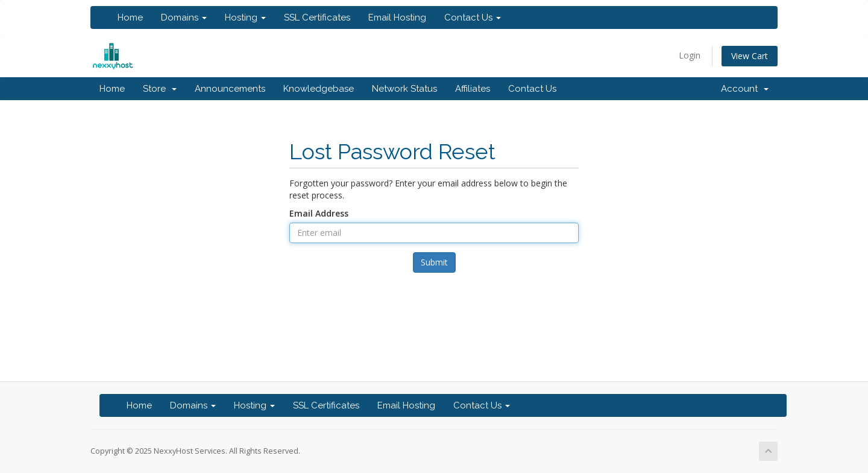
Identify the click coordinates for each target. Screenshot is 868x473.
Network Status (404, 89)
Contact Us (532, 89)
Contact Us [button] (473, 17)
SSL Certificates (317, 17)
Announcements (230, 89)
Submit (434, 262)
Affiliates (473, 89)
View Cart (750, 56)
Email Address (319, 213)
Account (745, 89)
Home (130, 17)
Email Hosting (397, 17)
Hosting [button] (245, 17)
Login (690, 55)
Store (160, 89)
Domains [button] (184, 17)
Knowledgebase (319, 89)
